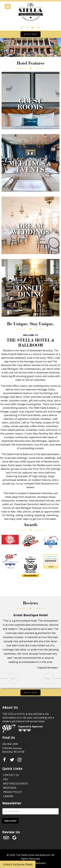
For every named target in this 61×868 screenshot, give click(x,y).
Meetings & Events (16, 784)
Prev (13, 678)
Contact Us (11, 775)
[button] (5, 47)
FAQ (5, 779)
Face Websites (38, 863)
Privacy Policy (13, 792)
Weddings (10, 788)
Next (48, 678)
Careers (8, 796)
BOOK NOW (30, 34)
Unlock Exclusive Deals (18, 864)
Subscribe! (10, 821)
